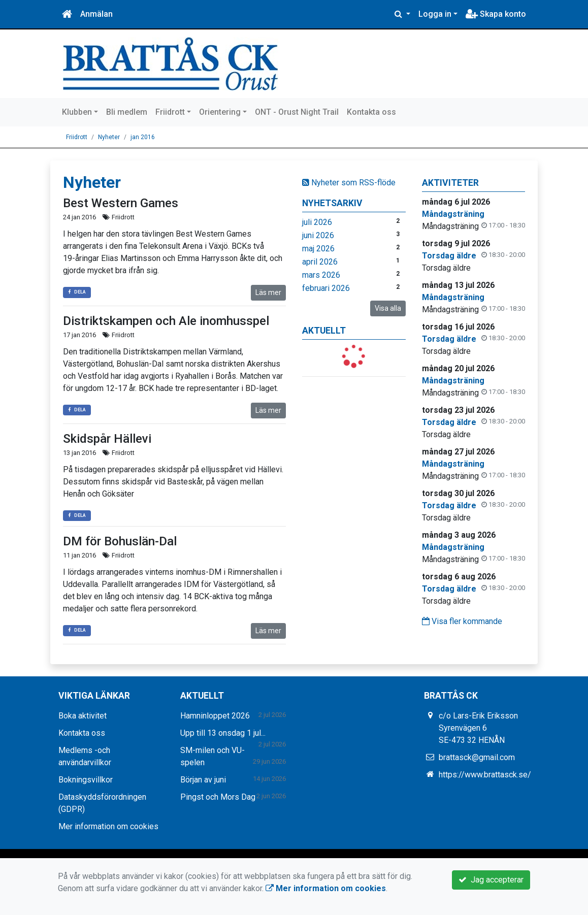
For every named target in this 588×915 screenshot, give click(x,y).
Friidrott (170, 112)
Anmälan (96, 14)
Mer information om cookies (108, 826)
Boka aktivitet (83, 716)
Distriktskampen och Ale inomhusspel (166, 321)
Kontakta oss (371, 112)
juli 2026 (317, 222)
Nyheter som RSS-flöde (349, 183)
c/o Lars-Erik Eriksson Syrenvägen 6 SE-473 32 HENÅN (478, 728)
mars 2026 (321, 275)
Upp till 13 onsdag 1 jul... (223, 733)
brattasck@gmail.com (477, 757)
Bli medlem (127, 112)
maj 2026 (318, 249)
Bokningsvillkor (86, 780)
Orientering (220, 112)
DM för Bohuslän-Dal (120, 541)
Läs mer (268, 292)
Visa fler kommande (462, 621)
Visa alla (388, 308)
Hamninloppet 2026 (215, 716)
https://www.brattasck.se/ (485, 775)
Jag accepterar (491, 880)
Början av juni (203, 780)
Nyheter (109, 137)
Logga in (435, 14)
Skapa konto (496, 14)
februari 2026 (326, 288)
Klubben (77, 112)
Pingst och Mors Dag (218, 797)
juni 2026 (318, 235)
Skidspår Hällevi (107, 439)
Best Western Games (121, 203)
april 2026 (320, 262)
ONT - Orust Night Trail (297, 112)
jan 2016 (143, 137)
